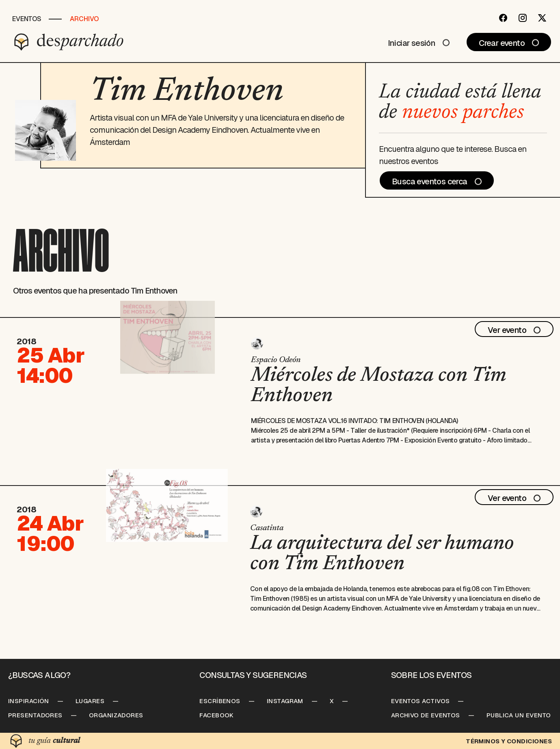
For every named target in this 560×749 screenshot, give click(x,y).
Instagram (285, 701)
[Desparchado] (69, 42)
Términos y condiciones (509, 741)
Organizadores (116, 715)
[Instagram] (523, 18)
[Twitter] (542, 18)
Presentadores (35, 715)
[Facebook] (503, 18)
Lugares (90, 701)
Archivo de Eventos (426, 715)
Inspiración (29, 701)
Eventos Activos (421, 701)
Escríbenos (220, 701)
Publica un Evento (519, 715)
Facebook (217, 715)
